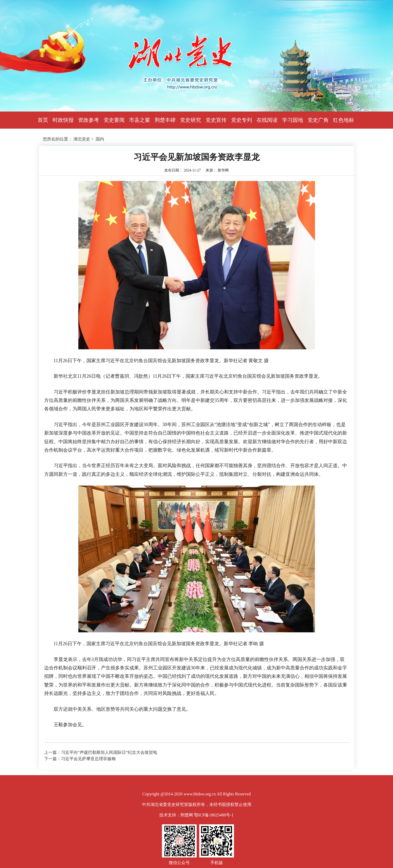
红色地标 (344, 120)
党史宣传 (216, 120)
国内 (100, 139)
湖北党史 (82, 139)
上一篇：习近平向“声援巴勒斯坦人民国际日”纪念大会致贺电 (101, 752)
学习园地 (293, 120)
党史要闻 (114, 120)
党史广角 (318, 120)
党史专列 (242, 120)
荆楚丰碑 (165, 120)
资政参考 (89, 120)
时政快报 (63, 120)
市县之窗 (140, 120)
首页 (43, 120)
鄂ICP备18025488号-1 (214, 815)
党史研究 (191, 120)
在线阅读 (267, 120)
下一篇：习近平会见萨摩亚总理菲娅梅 (80, 759)
